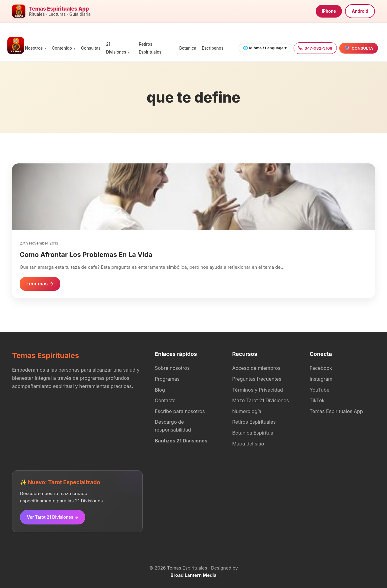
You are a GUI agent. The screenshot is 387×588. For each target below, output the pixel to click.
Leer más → (40, 284)
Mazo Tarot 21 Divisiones (261, 400)
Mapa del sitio (248, 444)
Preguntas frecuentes (257, 379)
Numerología (247, 411)
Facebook (321, 368)
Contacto (165, 400)
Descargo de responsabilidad (173, 426)
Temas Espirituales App (336, 411)
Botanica (188, 48)
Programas (167, 379)
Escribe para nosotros (180, 411)
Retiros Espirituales (254, 422)
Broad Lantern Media (193, 575)
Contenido (62, 48)
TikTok (317, 400)
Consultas (91, 48)
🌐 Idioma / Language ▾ (265, 48)
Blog (160, 390)
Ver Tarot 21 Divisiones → (53, 517)
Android (360, 11)
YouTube (320, 390)
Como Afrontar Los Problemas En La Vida (86, 255)
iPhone (329, 11)
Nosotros (34, 48)
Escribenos (213, 48)
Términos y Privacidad (258, 390)
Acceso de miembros (256, 368)
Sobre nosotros (172, 368)
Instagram (321, 379)
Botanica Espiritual (253, 433)
